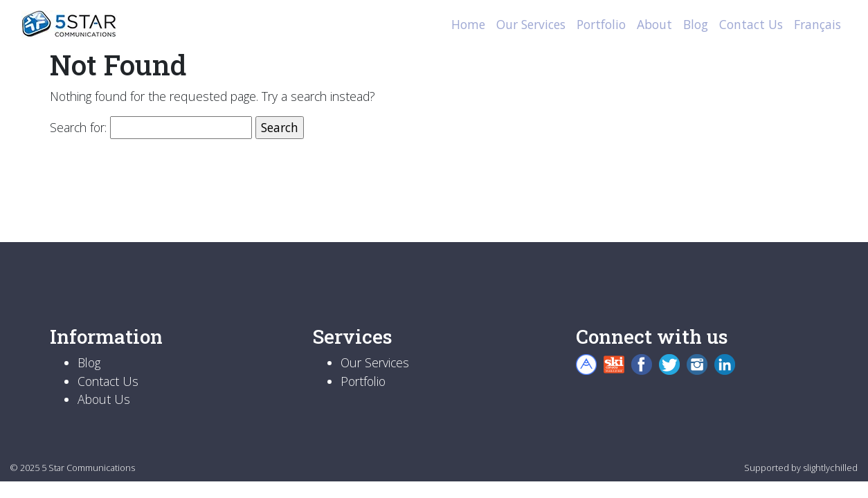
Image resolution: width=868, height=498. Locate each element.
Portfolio (601, 24)
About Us (104, 399)
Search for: (78, 127)
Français (817, 24)
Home (468, 24)
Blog (696, 24)
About (654, 24)
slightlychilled (830, 468)
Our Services (531, 24)
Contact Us (751, 24)
